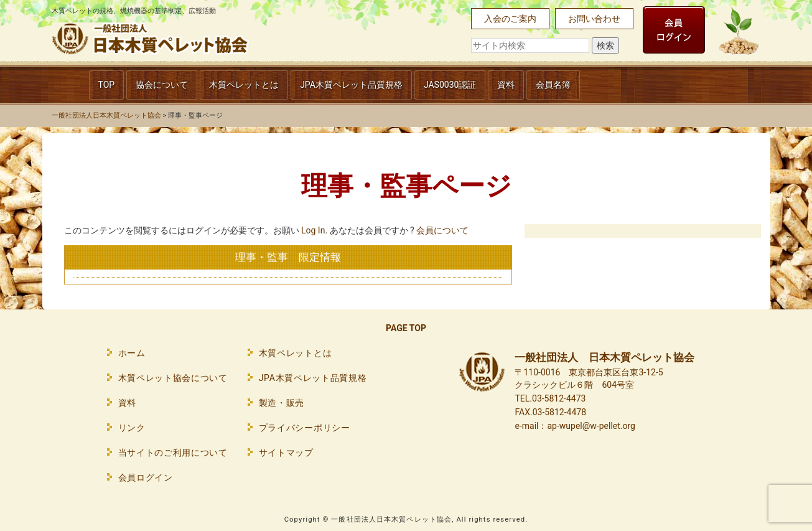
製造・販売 (282, 403)
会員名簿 (553, 85)
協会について (162, 85)
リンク (132, 428)
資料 (506, 85)
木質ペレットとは (244, 85)
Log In (313, 230)
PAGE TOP (406, 328)
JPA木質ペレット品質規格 (351, 85)
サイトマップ (286, 453)
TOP (107, 85)
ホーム (132, 353)
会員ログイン (146, 477)
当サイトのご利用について (173, 453)
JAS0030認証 (450, 85)
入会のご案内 (510, 19)
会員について (442, 230)
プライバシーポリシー (305, 428)
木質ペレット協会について (173, 378)
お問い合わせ (594, 19)
